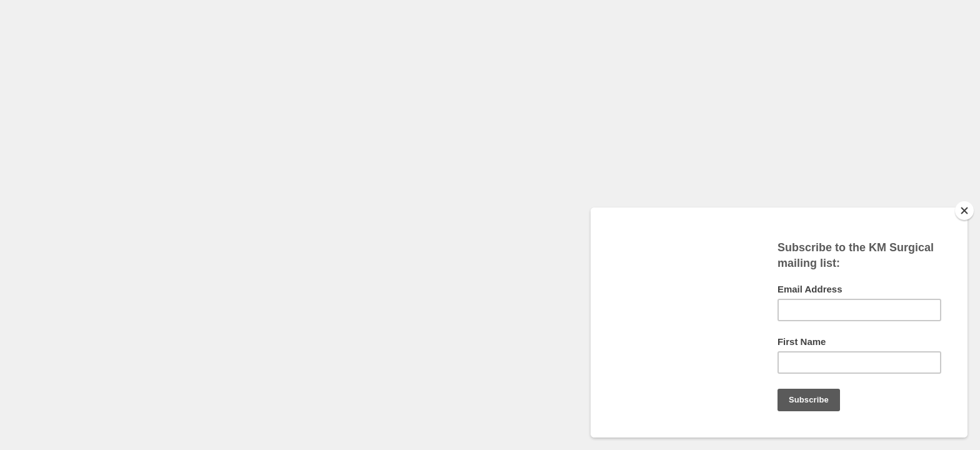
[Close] (964, 211)
